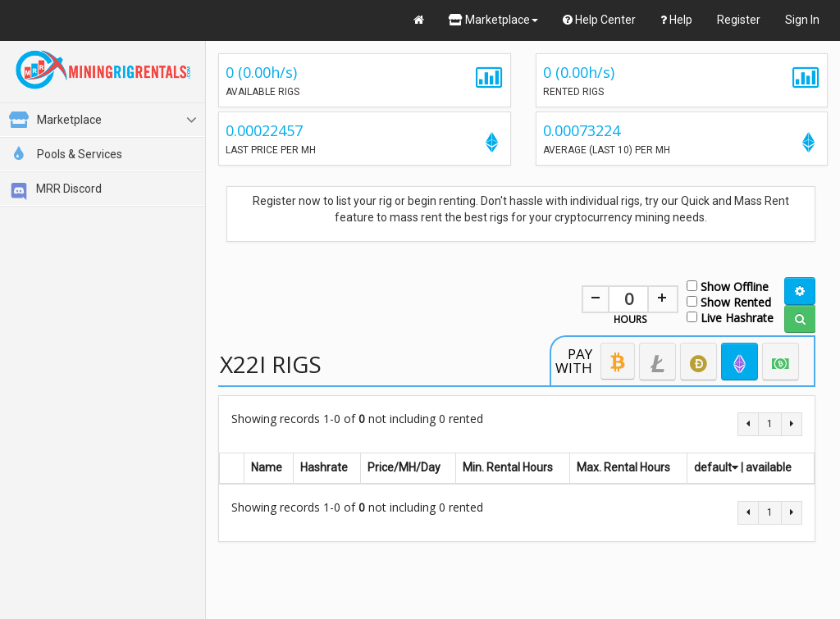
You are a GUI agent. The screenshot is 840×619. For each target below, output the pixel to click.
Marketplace (493, 20)
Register (739, 20)
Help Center (599, 20)
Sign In (802, 20)
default (716, 467)
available (769, 467)
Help (676, 20)
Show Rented (729, 301)
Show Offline (728, 286)
